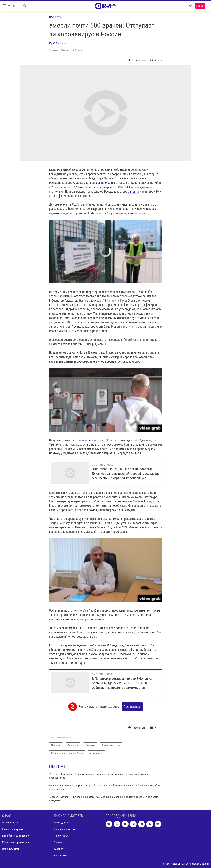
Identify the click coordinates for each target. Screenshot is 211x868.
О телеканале (10, 822)
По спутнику (61, 835)
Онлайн (58, 842)
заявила (133, 191)
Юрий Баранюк (58, 43)
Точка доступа (62, 822)
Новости (55, 17)
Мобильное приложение (16, 842)
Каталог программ (13, 829)
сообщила (103, 183)
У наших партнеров (65, 829)
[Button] (137, 60)
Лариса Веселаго (88, 440)
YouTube (59, 848)
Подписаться (132, 707)
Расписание (61, 855)
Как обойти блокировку (16, 835)
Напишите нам (10, 848)
